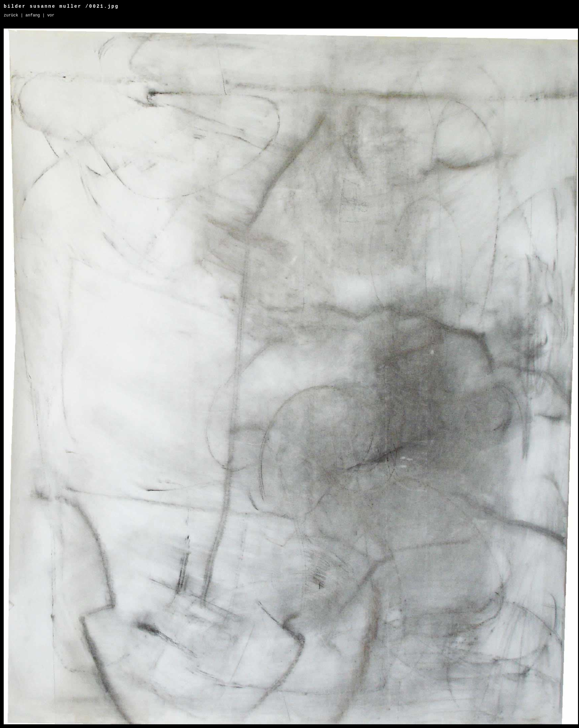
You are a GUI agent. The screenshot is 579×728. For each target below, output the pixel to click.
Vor (51, 15)
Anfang (33, 15)
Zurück (11, 15)
